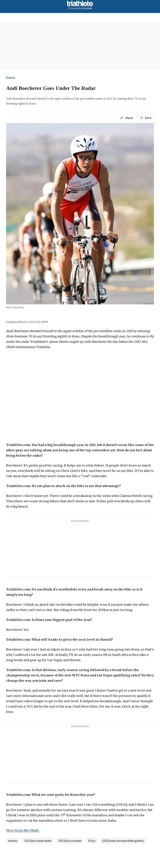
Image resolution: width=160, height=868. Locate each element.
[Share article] (126, 118)
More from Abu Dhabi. (23, 830)
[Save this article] (146, 118)
